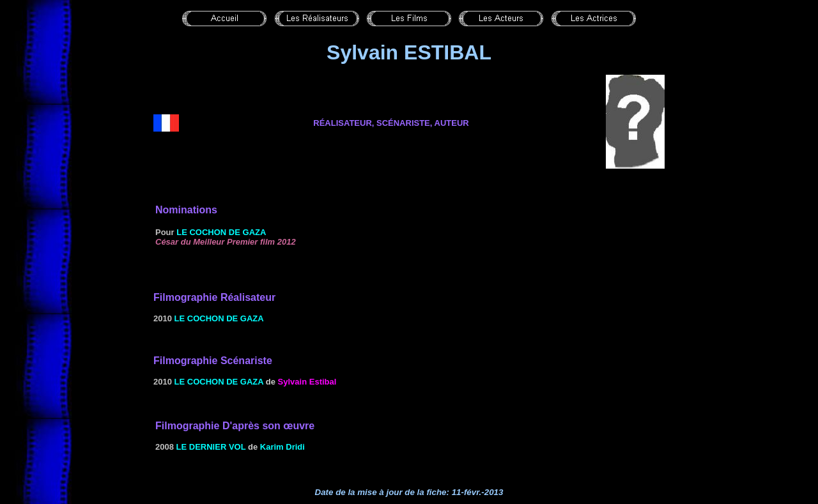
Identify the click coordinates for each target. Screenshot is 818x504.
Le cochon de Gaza (221, 232)
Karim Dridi (282, 447)
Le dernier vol (211, 447)
